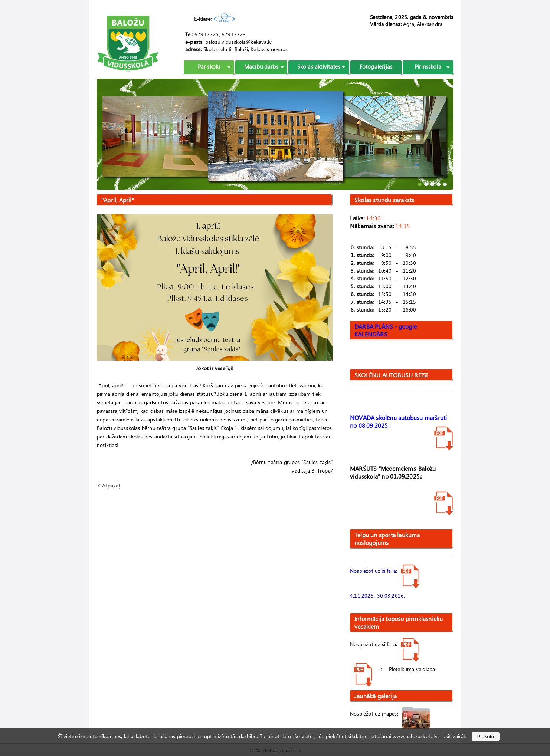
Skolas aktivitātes (319, 66)
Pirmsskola (428, 66)
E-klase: (203, 19)
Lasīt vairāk (453, 736)
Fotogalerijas (376, 66)
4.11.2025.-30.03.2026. (377, 596)
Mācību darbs (261, 66)
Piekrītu (486, 737)
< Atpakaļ (108, 485)
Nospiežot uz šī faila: (385, 571)
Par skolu (209, 66)
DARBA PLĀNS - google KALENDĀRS (386, 330)
